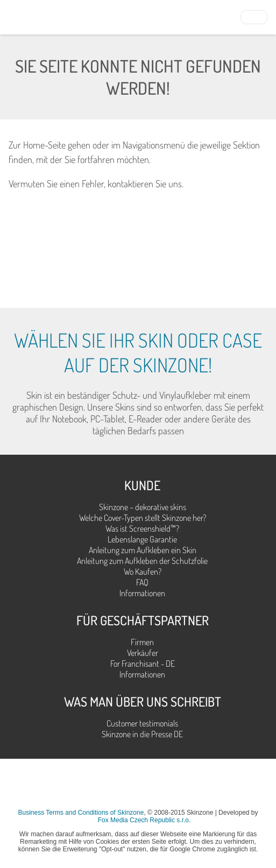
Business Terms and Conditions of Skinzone (81, 813)
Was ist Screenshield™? (142, 528)
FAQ (142, 582)
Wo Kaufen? (143, 571)
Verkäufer (143, 653)
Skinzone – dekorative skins (143, 507)
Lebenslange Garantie (142, 539)
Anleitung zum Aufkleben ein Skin (143, 550)
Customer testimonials (142, 723)
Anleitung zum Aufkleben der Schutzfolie (142, 561)
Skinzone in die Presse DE (142, 734)
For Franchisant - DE (143, 664)
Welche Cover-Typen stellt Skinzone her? (143, 518)
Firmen (142, 642)
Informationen (142, 593)
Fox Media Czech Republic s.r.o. (144, 820)
